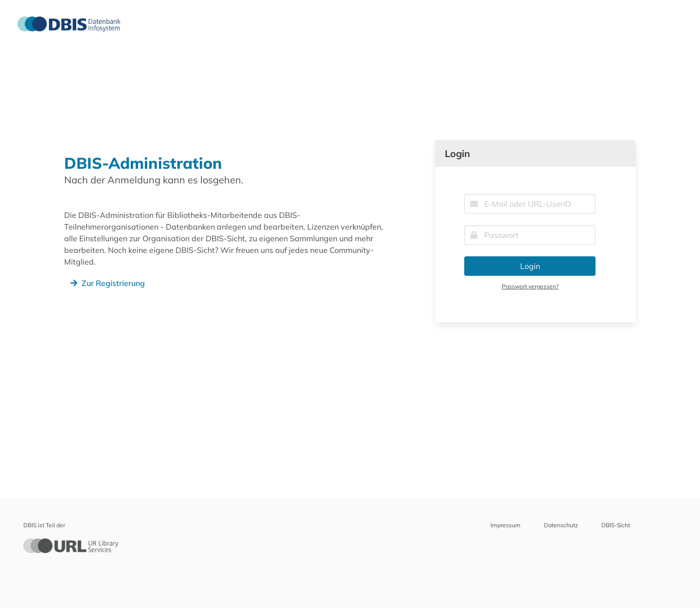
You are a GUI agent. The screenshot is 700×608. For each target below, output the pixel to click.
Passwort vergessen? (530, 286)
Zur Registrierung (106, 283)
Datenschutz (561, 525)
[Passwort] (530, 235)
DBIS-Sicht (616, 525)
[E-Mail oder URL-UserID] (530, 204)
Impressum (506, 525)
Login (530, 266)
